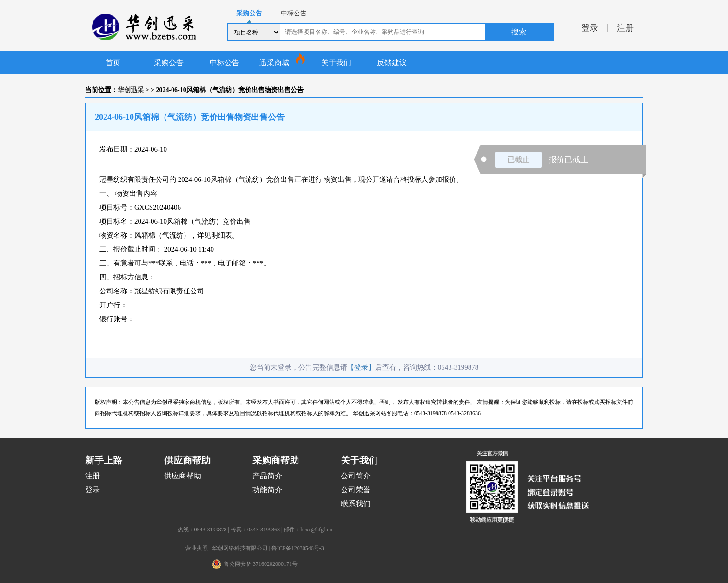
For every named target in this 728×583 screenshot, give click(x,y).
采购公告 (169, 63)
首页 (113, 63)
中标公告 (225, 63)
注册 (625, 28)
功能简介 (267, 490)
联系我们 (356, 504)
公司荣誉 (356, 490)
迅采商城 (274, 63)
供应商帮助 (183, 476)
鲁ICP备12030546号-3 (298, 548)
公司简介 (356, 476)
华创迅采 (131, 90)
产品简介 (267, 476)
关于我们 (336, 63)
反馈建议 (392, 63)
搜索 (519, 32)
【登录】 (361, 367)
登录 (590, 28)
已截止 (518, 160)
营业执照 (197, 548)
